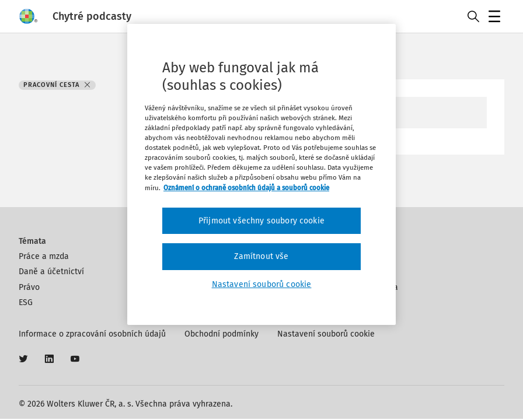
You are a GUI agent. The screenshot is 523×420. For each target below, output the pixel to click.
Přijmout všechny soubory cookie (261, 221)
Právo (29, 287)
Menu (496, 18)
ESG (26, 302)
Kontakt (363, 256)
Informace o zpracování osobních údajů (92, 334)
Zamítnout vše (261, 256)
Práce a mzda (44, 256)
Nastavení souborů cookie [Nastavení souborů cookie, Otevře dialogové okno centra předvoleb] (262, 284)
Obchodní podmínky (222, 334)
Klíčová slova (374, 287)
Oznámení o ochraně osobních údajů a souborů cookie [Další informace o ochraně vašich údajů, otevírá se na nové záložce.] (246, 187)
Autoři (360, 272)
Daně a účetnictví (51, 272)
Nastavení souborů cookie (326, 334)
